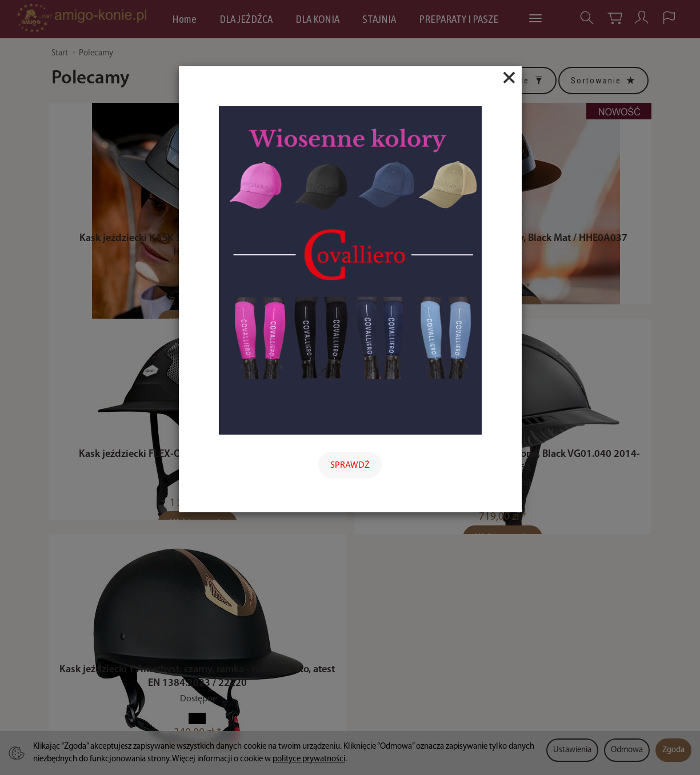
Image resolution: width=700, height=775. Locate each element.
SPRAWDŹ (350, 465)
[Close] (509, 78)
